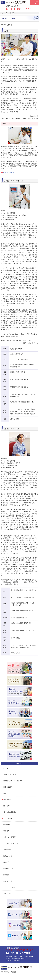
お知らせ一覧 (8, 881)
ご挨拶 (6, 31)
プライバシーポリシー (11, 887)
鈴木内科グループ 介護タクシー (14, 781)
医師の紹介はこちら (10, 173)
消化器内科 (7, 806)
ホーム (6, 768)
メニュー (37, 2)
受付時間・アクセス (10, 868)
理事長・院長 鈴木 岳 (13, 181)
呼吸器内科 (7, 825)
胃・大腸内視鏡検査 (10, 812)
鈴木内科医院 (12, 972)
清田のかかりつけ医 (10, 774)
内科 (5, 793)
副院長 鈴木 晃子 (11, 429)
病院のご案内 (8, 787)
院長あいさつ (8, 856)
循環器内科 (7, 831)
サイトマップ (8, 894)
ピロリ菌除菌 (8, 818)
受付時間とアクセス (32, 2)
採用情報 (6, 875)
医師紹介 (6, 862)
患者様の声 (7, 850)
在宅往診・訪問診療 (10, 837)
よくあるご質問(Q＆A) (11, 843)
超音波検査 (7, 799)
